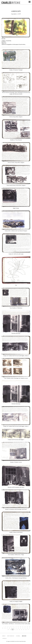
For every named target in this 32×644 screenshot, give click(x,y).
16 (5, 628)
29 (10, 629)
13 (27, 627)
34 (21, 629)
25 (25, 628)
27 (29, 628)
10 (21, 627)
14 (29, 627)
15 (3, 628)
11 (23, 627)
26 (27, 628)
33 (19, 629)
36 (26, 629)
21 (16, 628)
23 (21, 628)
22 (18, 628)
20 (14, 628)
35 (24, 629)
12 (25, 627)
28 (8, 629)
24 (23, 628)
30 (13, 629)
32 (17, 629)
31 (15, 629)
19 (12, 628)
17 (7, 628)
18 (9, 628)
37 (28, 629)
